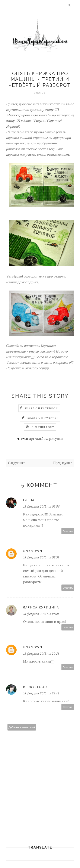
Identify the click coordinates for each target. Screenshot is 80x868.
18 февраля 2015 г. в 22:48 (41, 693)
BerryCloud (35, 687)
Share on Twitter (43, 418)
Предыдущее (63, 463)
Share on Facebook (41, 408)
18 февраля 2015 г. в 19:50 (41, 614)
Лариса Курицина (41, 607)
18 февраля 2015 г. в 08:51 (41, 557)
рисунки (56, 439)
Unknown (33, 551)
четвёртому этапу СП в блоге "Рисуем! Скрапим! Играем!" (40, 121)
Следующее (17, 463)
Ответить (68, 531)
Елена (29, 500)
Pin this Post (43, 427)
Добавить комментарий (22, 727)
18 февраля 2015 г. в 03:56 (41, 506)
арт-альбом (39, 439)
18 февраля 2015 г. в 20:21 (41, 654)
